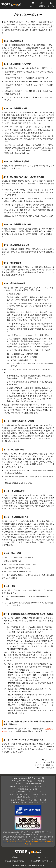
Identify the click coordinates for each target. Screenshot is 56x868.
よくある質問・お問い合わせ (41, 861)
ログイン (51, 6)
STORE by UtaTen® (11, 4)
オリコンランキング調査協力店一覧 (16, 842)
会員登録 (42, 6)
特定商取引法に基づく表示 (15, 861)
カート (33, 6)
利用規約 (15, 857)
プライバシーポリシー (41, 857)
